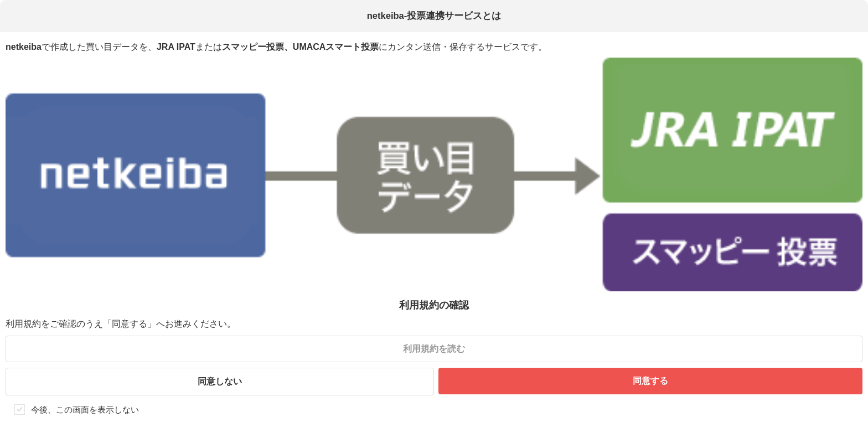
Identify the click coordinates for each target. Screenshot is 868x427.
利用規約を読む (434, 349)
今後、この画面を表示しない (85, 410)
